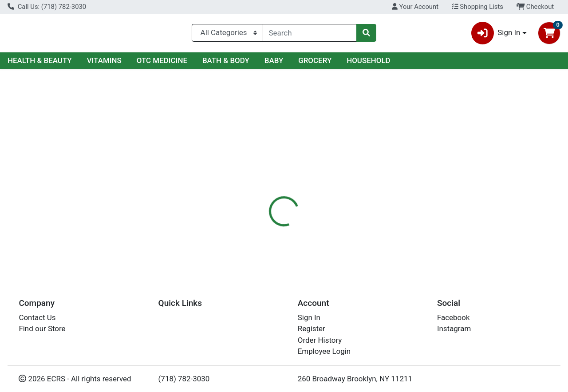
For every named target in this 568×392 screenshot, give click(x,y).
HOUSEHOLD (368, 64)
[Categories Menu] (227, 35)
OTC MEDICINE (162, 64)
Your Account (415, 7)
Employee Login (324, 352)
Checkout (535, 7)
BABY (274, 64)
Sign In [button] (496, 35)
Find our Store (42, 329)
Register (312, 329)
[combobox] (310, 35)
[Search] (310, 35)
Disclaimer (303, 193)
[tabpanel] (402, 227)
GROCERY (315, 64)
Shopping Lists (477, 7)
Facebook (454, 317)
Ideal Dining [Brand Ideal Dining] (349, 228)
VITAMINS (104, 64)
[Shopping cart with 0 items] (549, 35)
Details (261, 193)
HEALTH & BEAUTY (40, 64)
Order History (320, 340)
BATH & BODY (226, 64)
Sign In (309, 317)
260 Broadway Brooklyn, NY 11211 (355, 379)
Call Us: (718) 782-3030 (47, 7)
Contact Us (37, 317)
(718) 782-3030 (184, 379)
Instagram (454, 329)
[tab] (261, 193)
